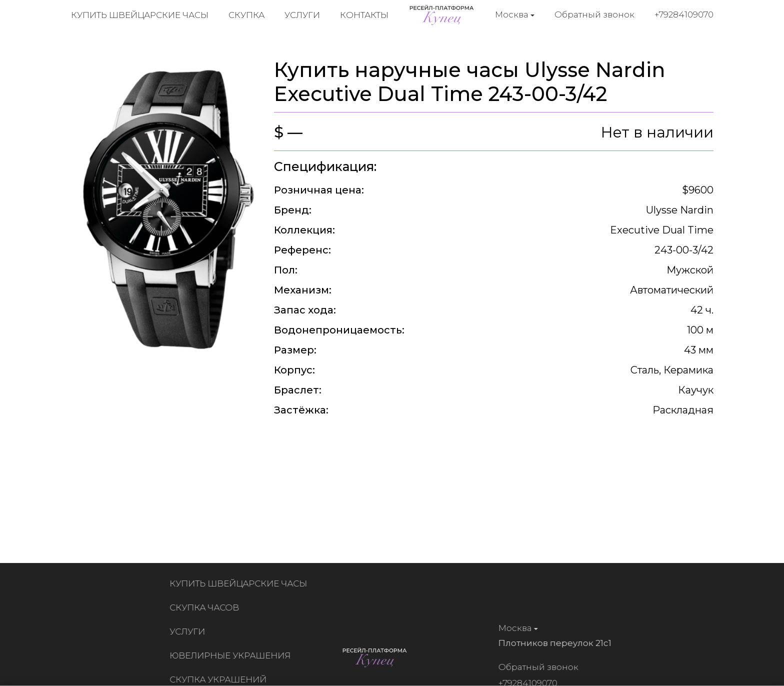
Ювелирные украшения (232, 655)
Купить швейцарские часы (140, 15)
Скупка (246, 15)
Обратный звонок (594, 14)
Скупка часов (207, 607)
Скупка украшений (220, 679)
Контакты (364, 15)
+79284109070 (684, 14)
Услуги (302, 15)
